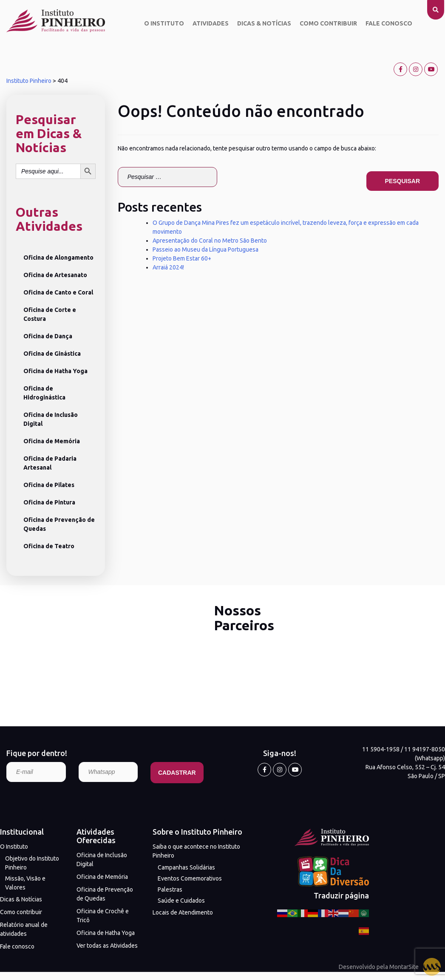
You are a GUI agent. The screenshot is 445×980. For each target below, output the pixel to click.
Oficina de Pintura (49, 502)
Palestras (170, 889)
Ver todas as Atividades (107, 946)
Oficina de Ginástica (52, 354)
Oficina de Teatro (49, 546)
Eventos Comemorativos (190, 878)
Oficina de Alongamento (58, 258)
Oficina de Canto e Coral (58, 292)
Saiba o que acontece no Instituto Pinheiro (196, 851)
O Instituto (164, 23)
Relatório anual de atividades (24, 929)
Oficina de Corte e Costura (50, 314)
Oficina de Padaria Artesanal (50, 463)
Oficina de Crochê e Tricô (103, 916)
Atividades (211, 23)
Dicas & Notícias (264, 23)
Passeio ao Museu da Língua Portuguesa (205, 249)
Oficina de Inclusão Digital (51, 419)
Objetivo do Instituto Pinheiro (32, 863)
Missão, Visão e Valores (25, 883)
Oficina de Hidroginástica (44, 393)
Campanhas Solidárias (186, 867)
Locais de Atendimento (183, 912)
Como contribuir (328, 23)
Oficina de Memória (52, 441)
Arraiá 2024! (168, 267)
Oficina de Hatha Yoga (55, 371)
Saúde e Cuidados (181, 901)
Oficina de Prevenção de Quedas (59, 524)
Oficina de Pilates (49, 485)
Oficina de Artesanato (55, 275)
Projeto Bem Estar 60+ (182, 258)
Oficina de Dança (48, 336)
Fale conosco (389, 23)
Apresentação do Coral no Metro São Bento (210, 241)
